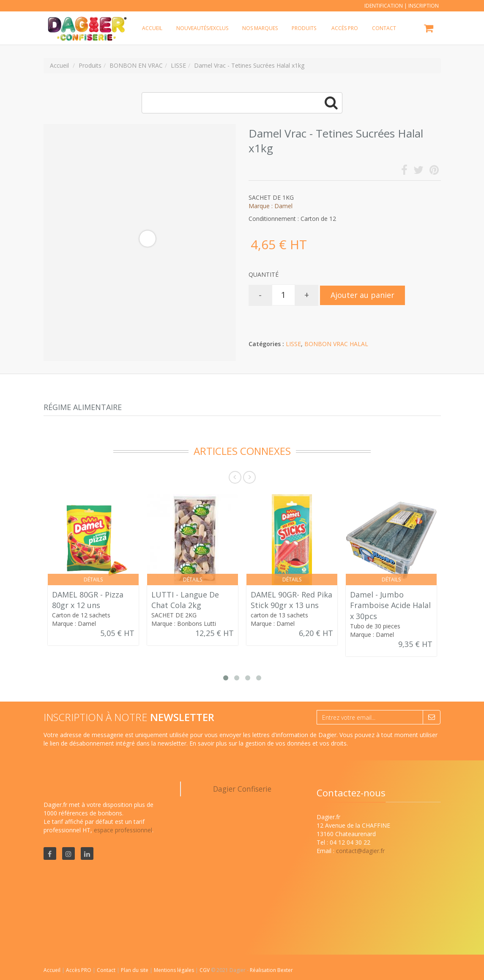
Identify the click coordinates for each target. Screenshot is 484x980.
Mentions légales (175, 970)
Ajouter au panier (362, 295)
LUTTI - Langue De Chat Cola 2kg (185, 600)
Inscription (424, 6)
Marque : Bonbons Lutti (184, 624)
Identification (384, 6)
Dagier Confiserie (242, 789)
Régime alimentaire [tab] (83, 407)
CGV (205, 970)
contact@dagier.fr (360, 851)
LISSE (293, 344)
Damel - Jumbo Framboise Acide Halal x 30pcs (390, 605)
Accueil (52, 970)
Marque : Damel (271, 206)
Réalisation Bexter (271, 970)
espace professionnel (123, 830)
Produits (304, 28)
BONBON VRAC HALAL (336, 344)
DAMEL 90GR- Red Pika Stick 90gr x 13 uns (291, 600)
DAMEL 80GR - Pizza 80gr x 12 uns (88, 600)
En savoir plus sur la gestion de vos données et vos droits (268, 743)
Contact (107, 970)
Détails (93, 579)
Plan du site (135, 970)
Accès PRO (79, 970)
